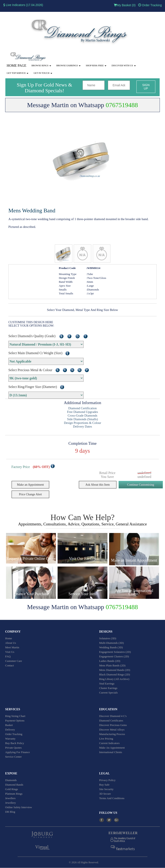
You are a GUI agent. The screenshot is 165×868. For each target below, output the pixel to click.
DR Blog (10, 812)
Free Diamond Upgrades (82, 412)
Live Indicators (14, 5)
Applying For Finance (18, 752)
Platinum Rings (14, 794)
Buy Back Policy (15, 743)
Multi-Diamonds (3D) (112, 643)
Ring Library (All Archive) (114, 679)
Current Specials (108, 693)
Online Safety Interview (19, 807)
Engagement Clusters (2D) (114, 656)
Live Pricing (106, 739)
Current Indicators (109, 743)
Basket (9, 725)
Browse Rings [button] (41, 66)
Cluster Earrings (108, 688)
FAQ (8, 656)
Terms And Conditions (112, 798)
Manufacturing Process (112, 734)
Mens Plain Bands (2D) (112, 665)
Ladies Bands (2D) (110, 661)
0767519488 (122, 105)
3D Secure (105, 794)
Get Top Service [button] (18, 73)
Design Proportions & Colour (82, 423)
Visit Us (10, 652)
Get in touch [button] (43, 73)
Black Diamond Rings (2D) (115, 674)
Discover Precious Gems (113, 725)
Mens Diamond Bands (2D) (115, 670)
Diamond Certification (82, 408)
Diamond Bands (14, 785)
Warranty (10, 739)
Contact (9, 665)
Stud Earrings (107, 683)
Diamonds (11, 780)
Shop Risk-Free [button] (96, 66)
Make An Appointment (112, 748)
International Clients (111, 752)
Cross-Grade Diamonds (82, 415)
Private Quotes (13, 748)
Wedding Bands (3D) (111, 647)
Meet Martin (12, 647)
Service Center (13, 757)
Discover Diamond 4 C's (113, 716)
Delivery (10, 730)
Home (9, 638)
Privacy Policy (107, 780)
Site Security (106, 789)
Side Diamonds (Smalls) (82, 419)
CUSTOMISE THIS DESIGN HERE (31, 322)
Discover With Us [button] (124, 66)
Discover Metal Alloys (112, 730)
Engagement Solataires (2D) (115, 652)
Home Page (16, 66)
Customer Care (14, 661)
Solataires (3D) (108, 638)
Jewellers (10, 798)
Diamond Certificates (111, 721)
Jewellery (11, 803)
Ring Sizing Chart (15, 716)
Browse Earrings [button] (68, 66)
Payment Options (15, 721)
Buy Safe (104, 785)
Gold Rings (12, 789)
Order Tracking (150, 5)
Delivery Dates (82, 426)
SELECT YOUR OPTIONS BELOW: (31, 326)
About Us (11, 643)
